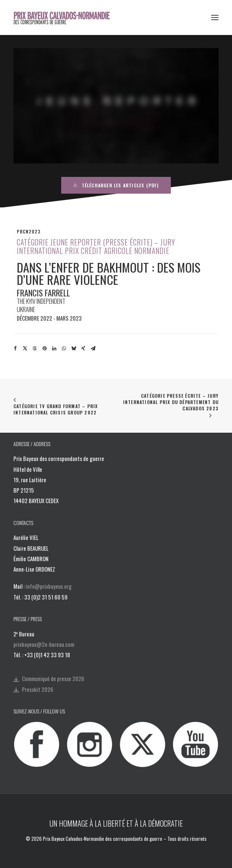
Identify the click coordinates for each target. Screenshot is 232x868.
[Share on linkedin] (54, 349)
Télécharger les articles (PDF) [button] (116, 185)
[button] (215, 18)
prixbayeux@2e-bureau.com (44, 644)
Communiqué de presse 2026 (53, 678)
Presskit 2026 (38, 689)
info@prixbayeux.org (49, 586)
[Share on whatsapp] (64, 349)
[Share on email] (93, 349)
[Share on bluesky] (73, 349)
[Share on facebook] (15, 349)
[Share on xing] (83, 349)
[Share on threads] (35, 349)
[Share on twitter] (25, 349)
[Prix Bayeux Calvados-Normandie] (67, 18)
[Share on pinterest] (44, 349)
